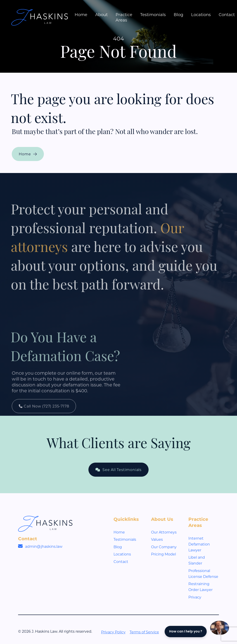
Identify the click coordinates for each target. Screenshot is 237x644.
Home (81, 14)
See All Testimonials (118, 470)
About (101, 14)
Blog (178, 14)
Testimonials (153, 14)
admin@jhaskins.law (44, 546)
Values (157, 539)
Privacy (195, 597)
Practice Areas (124, 17)
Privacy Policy (113, 632)
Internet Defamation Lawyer (199, 544)
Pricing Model (164, 554)
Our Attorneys (164, 532)
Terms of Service (144, 632)
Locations (201, 14)
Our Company (164, 547)
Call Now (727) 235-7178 (44, 419)
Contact (227, 14)
